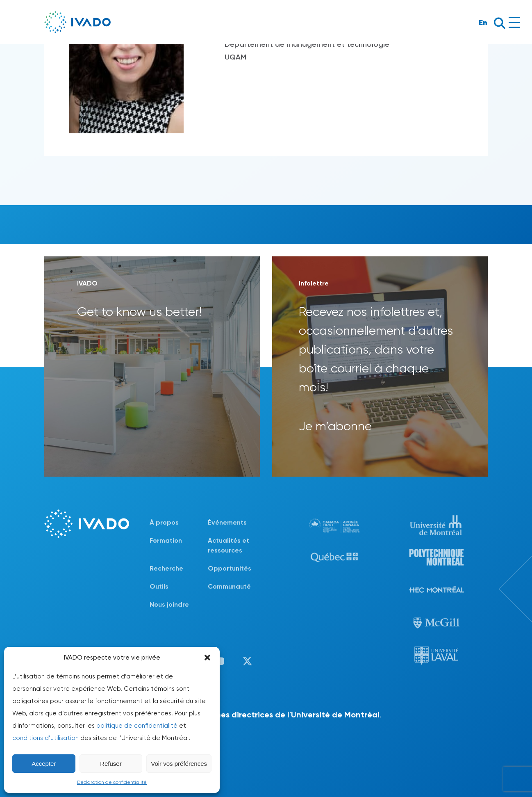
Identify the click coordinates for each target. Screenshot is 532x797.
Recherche (166, 568)
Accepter (44, 764)
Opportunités (230, 568)
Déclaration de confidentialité (112, 782)
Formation (166, 540)
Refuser (111, 764)
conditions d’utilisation (45, 738)
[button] (207, 658)
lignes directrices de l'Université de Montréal (293, 715)
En (483, 22)
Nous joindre (169, 604)
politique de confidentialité (137, 726)
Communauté (229, 586)
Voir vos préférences (179, 764)
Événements (227, 522)
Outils (159, 586)
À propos (164, 522)
